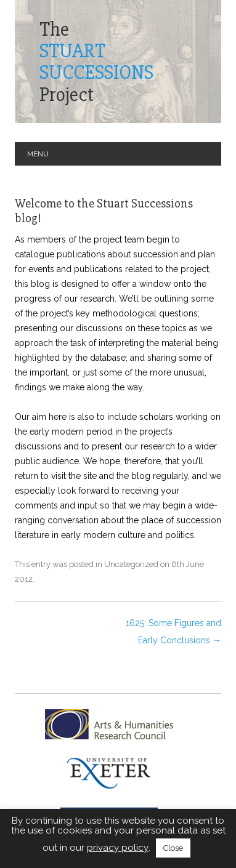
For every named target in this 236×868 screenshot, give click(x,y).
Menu (38, 154)
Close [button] (173, 848)
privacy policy (118, 848)
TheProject (96, 62)
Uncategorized (131, 564)
